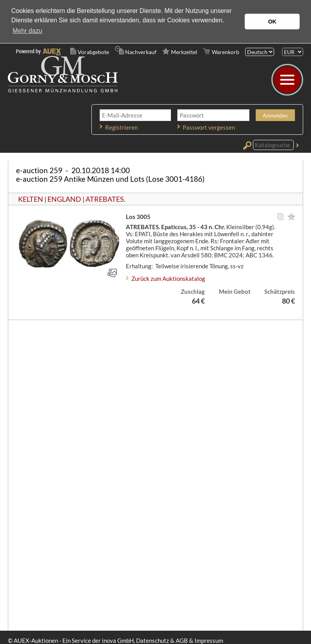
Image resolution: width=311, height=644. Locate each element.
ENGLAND (64, 199)
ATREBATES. (105, 199)
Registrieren (121, 127)
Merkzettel (184, 52)
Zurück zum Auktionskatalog (168, 279)
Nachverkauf (141, 52)
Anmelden (275, 115)
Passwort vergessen (209, 127)
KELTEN (31, 199)
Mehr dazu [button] (27, 31)
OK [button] (272, 22)
